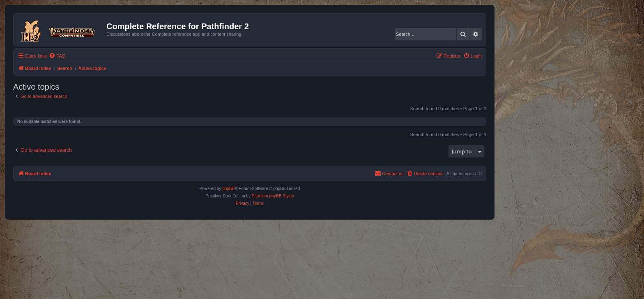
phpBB (228, 189)
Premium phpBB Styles (273, 196)
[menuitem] (57, 56)
